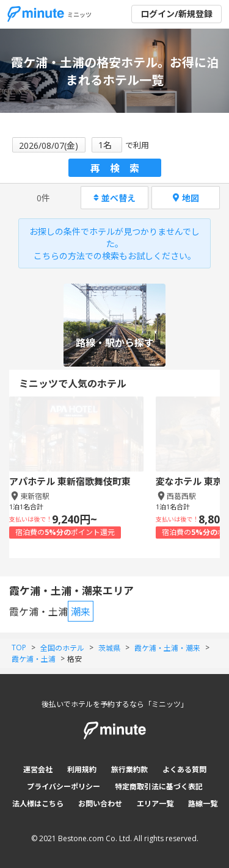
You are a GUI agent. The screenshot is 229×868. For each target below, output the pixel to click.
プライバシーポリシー (64, 787)
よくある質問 (184, 769)
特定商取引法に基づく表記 (159, 787)
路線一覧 (203, 804)
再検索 (120, 168)
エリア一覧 (155, 804)
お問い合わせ (100, 804)
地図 (186, 198)
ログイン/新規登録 (176, 14)
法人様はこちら (38, 804)
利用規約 (82, 769)
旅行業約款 (129, 769)
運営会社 (38, 769)
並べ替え (114, 198)
